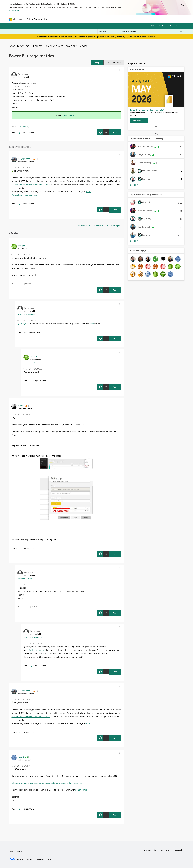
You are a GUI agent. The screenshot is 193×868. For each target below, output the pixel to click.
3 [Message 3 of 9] (20, 204)
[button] (97, 62)
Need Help (24, 126)
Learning (110, 19)
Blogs (100, 19)
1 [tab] (152, 126)
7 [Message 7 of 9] (20, 284)
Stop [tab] (160, 127)
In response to (26, 314)
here (92, 324)
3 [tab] (155, 126)
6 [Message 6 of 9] (32, 666)
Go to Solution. (70, 115)
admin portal (81, 790)
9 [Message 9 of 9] (32, 381)
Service (83, 46)
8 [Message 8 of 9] (26, 332)
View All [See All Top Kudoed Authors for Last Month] (135, 241)
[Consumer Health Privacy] (44, 859)
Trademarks (178, 850)
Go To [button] (178, 26)
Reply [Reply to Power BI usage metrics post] (115, 132)
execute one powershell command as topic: (31, 185)
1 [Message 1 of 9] (20, 133)
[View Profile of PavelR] (21, 757)
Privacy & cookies (150, 850)
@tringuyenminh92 (37, 650)
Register (151, 26)
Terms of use (165, 850)
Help (169, 26)
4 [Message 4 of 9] (20, 548)
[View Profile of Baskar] (21, 405)
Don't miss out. (149, 37)
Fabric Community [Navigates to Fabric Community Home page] (37, 19)
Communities (88, 19)
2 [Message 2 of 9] (20, 809)
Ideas (76, 19)
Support (121, 19)
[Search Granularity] (109, 32)
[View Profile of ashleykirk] (22, 245)
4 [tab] (157, 126)
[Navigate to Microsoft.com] (16, 19)
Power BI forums (19, 46)
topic (88, 191)
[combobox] (152, 32)
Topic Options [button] (113, 62)
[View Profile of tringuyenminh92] (25, 158)
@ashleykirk (23, 324)
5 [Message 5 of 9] (26, 607)
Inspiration (65, 19)
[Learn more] (139, 120)
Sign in (161, 26)
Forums (53, 19)
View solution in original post (24, 195)
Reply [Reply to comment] (115, 210)
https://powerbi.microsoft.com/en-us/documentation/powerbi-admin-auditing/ (47, 783)
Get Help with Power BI (61, 46)
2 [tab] (154, 126)
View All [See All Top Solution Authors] (135, 185)
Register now (14, 10)
